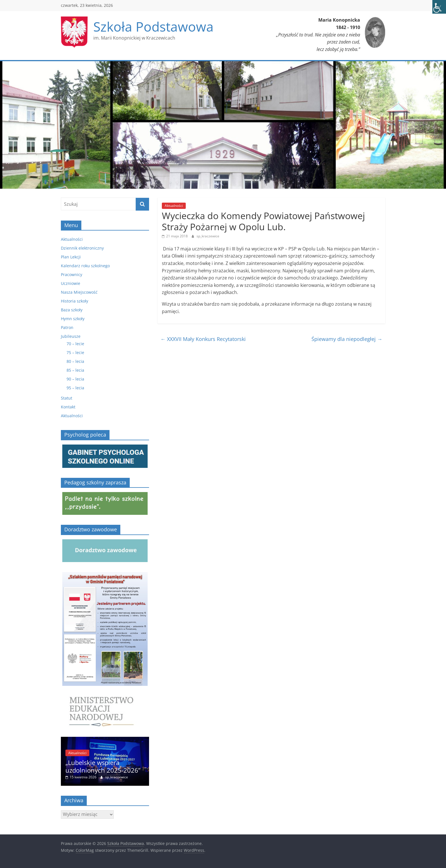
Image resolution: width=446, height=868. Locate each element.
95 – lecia (75, 388)
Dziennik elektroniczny (82, 248)
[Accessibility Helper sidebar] (439, 7)
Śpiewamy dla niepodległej (347, 339)
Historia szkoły (75, 301)
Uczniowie (71, 283)
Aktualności (174, 206)
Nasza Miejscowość (79, 292)
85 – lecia (75, 370)
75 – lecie (75, 352)
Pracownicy (72, 274)
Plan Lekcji (71, 257)
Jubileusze (71, 336)
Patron (67, 327)
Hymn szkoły (73, 319)
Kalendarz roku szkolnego (85, 266)
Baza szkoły (72, 310)
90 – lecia (75, 379)
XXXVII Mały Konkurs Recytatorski (203, 339)
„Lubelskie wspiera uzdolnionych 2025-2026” (103, 766)
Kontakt (68, 407)
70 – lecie (75, 344)
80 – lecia (75, 361)
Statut (67, 398)
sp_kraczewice (208, 236)
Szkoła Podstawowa (153, 26)
